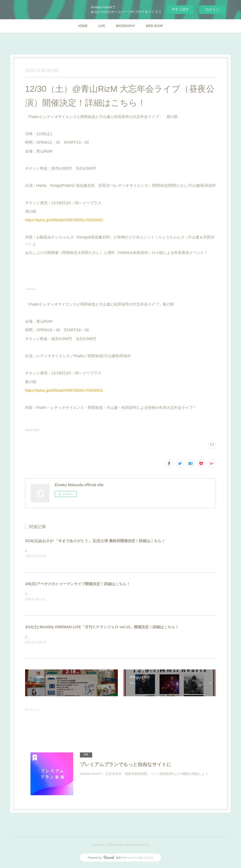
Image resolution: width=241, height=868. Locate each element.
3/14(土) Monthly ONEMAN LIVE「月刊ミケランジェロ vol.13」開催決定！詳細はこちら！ (102, 627)
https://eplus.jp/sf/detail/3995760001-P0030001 (64, 390)
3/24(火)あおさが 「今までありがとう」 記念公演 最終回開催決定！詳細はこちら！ (95, 541)
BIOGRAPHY (125, 26)
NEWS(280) (32, 430)
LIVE (102, 26)
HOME (83, 26)
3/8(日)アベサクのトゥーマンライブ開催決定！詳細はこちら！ (78, 584)
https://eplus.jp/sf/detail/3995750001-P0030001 (64, 220)
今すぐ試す (180, 9)
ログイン (212, 9)
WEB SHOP (154, 26)
